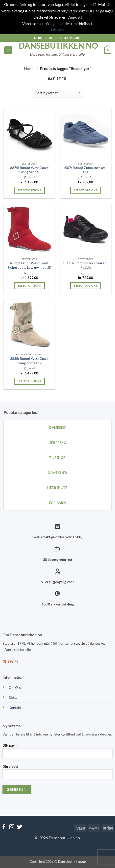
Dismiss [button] (58, 30)
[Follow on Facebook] (4, 827)
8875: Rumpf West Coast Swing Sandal (29, 170)
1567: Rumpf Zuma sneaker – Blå (86, 170)
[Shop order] (57, 93)
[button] (8, 50)
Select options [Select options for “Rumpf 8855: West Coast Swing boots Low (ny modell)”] (29, 285)
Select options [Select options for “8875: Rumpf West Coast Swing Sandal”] (29, 190)
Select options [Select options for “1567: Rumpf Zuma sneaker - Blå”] (86, 190)
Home (29, 68)
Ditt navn (57, 753)
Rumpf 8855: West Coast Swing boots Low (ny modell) (29, 265)
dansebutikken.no (58, 46)
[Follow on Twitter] (20, 827)
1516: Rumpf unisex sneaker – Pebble (86, 265)
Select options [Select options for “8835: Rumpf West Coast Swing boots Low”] (29, 381)
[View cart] (108, 50)
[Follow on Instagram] (12, 827)
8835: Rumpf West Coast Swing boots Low (29, 361)
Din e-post (57, 774)
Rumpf (29, 178)
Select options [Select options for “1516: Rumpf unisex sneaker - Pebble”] (86, 285)
